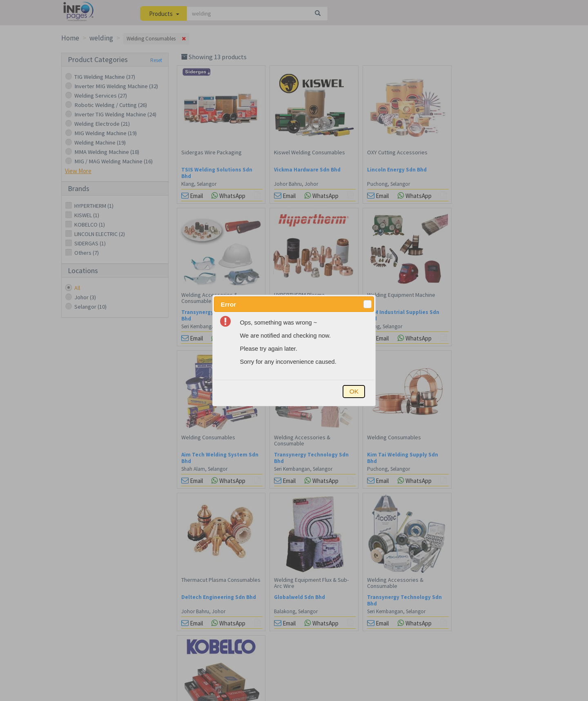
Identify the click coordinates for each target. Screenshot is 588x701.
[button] (367, 304)
